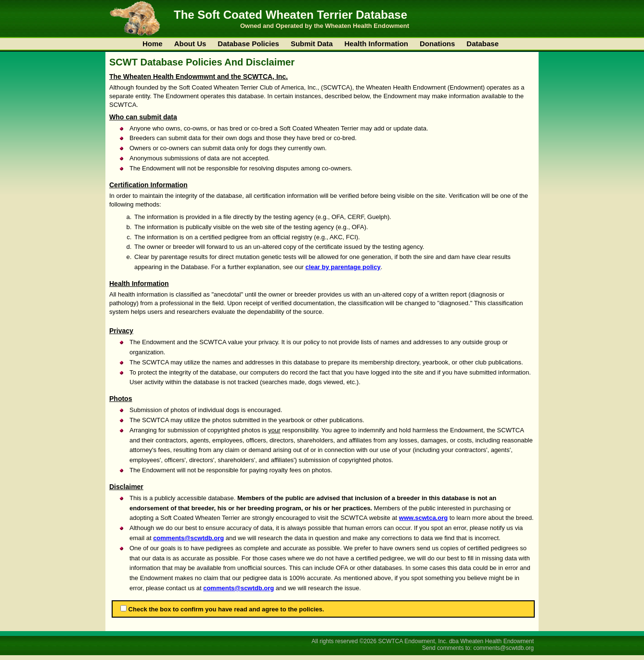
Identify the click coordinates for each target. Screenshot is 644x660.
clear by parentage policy (343, 267)
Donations (437, 44)
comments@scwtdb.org (188, 538)
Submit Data (312, 44)
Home (153, 44)
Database (483, 44)
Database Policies (248, 44)
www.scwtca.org (423, 518)
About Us (190, 44)
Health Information (376, 44)
